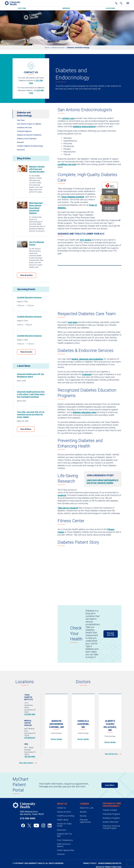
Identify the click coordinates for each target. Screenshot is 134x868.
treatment (87, 374)
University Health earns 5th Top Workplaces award (30, 375)
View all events (26, 352)
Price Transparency (65, 840)
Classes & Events (64, 812)
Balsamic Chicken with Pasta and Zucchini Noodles (37, 169)
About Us (62, 804)
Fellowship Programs (111, 814)
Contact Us (61, 808)
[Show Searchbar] (121, 3)
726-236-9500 (30, 757)
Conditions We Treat (24, 128)
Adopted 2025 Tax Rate (64, 835)
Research (20, 142)
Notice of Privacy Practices (109, 867)
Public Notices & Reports (64, 845)
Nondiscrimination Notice (110, 863)
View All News (26, 429)
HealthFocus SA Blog (66, 816)
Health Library (63, 820)
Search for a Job (87, 808)
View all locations (26, 763)
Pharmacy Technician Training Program (111, 827)
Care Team (21, 120)
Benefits (83, 812)
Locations (110, 8)
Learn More (110, 785)
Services (66, 8)
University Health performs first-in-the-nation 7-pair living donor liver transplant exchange (31, 394)
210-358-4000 (28, 818)
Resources (21, 150)
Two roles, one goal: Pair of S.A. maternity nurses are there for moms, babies (31, 414)
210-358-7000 (30, 714)
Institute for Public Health (64, 825)
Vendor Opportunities (66, 850)
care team (73, 322)
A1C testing (86, 240)
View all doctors (112, 754)
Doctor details (56, 739)
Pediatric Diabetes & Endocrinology (30, 146)
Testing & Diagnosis (24, 131)
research (62, 495)
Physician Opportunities (85, 821)
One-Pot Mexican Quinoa (37, 243)
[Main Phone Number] (116, 3)
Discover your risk (111, 634)
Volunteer (61, 854)
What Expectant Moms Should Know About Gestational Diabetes (36, 208)
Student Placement (111, 822)
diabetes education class (85, 412)
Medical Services (58, 48)
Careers (85, 804)
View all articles (27, 275)
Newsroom (62, 830)
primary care (68, 118)
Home (47, 48)
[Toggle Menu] (128, 3)
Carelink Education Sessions (29, 297)
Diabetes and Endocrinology (24, 114)
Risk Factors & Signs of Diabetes (29, 124)
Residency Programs (111, 818)
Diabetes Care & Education (27, 139)
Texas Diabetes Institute (73, 197)
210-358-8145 (30, 738)
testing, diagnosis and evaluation (87, 359)
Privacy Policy (90, 863)
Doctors (22, 8)
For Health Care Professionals (112, 805)
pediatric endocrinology (84, 126)
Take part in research (68, 508)
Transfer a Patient (110, 810)
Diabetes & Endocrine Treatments (29, 135)
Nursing (83, 816)
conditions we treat (67, 164)
